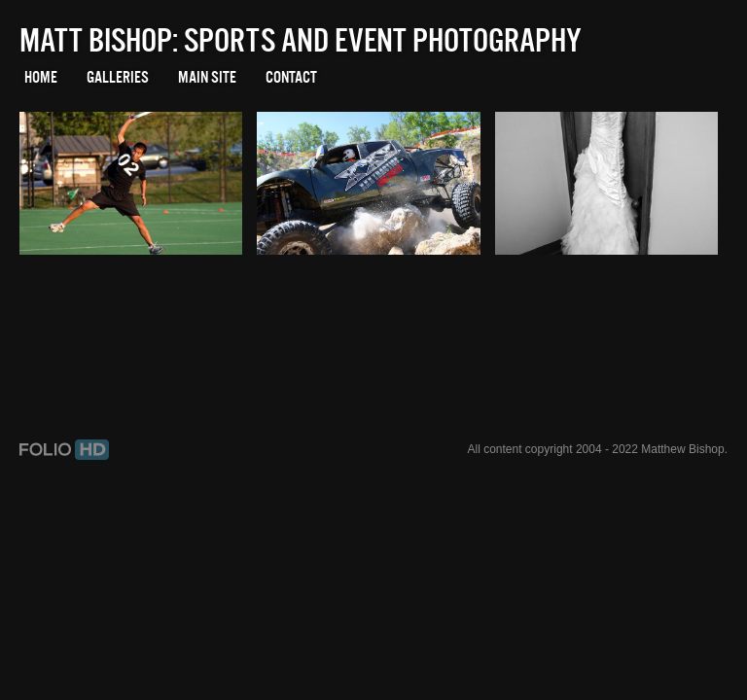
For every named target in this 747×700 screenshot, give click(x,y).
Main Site (207, 77)
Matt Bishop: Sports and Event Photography (301, 40)
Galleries (118, 77)
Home (41, 77)
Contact (291, 77)
